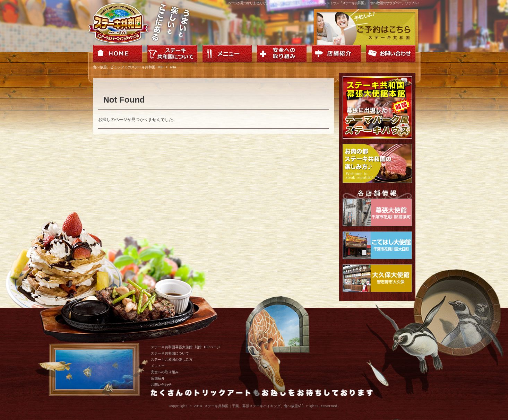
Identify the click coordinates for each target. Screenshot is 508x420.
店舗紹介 (158, 378)
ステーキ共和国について (170, 353)
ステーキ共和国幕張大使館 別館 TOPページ (186, 347)
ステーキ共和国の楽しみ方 (172, 360)
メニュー (158, 366)
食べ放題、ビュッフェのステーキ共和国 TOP (128, 68)
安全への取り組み (165, 372)
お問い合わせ (161, 385)
